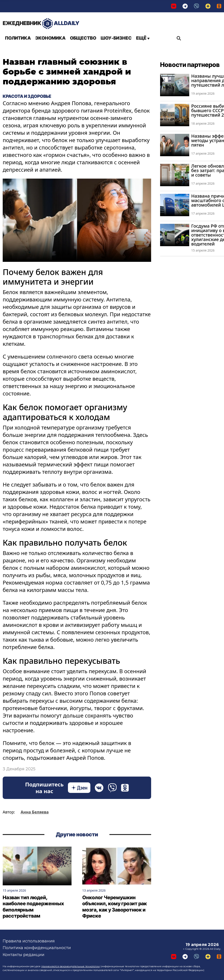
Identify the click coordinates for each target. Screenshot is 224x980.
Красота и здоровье (27, 96)
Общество (83, 38)
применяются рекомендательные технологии (71, 966)
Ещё (143, 38)
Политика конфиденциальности (37, 948)
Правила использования (29, 941)
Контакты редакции (24, 955)
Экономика (50, 38)
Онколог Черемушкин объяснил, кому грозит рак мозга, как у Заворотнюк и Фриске (115, 907)
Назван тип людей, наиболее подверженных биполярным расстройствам (33, 907)
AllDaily (41, 24)
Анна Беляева (35, 812)
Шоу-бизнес (116, 38)
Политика (18, 38)
